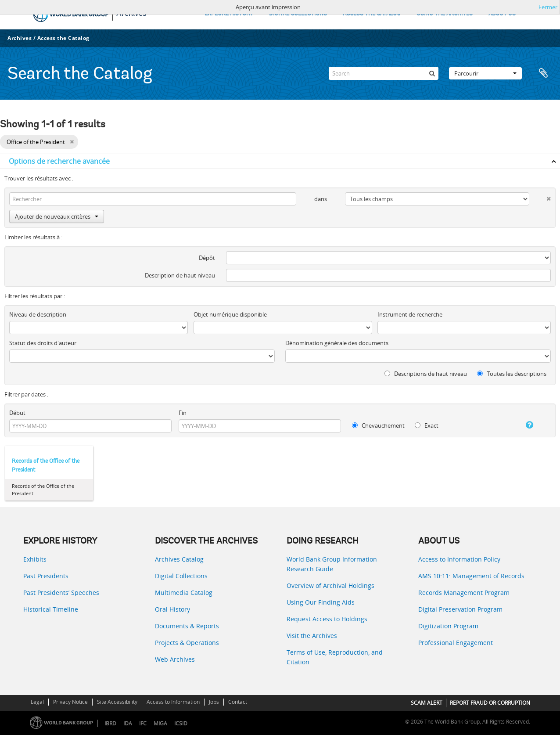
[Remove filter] (72, 142)
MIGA (160, 723)
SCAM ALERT (427, 703)
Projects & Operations (187, 643)
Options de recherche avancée (59, 161)
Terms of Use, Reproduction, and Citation (335, 657)
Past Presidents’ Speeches (61, 593)
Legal (37, 702)
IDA (128, 723)
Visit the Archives (312, 636)
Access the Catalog (63, 38)
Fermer (548, 7)
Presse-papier (543, 73)
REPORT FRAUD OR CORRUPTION (490, 703)
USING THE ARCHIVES (445, 14)
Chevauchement (378, 425)
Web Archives (175, 659)
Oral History (172, 609)
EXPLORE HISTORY (229, 14)
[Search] (384, 73)
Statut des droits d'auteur (43, 343)
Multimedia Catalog (184, 593)
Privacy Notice (70, 702)
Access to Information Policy (459, 559)
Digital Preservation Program (460, 609)
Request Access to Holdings (327, 619)
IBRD (110, 723)
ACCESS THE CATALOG (372, 14)
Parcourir (485, 73)
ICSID (181, 723)
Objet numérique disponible (230, 314)
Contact (238, 702)
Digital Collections (181, 576)
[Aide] (522, 425)
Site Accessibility (117, 702)
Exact (427, 425)
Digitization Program (448, 626)
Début (17, 413)
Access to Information (173, 702)
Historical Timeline (51, 609)
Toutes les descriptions (512, 374)
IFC (143, 723)
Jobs (214, 702)
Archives (20, 38)
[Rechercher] (432, 73)
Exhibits (35, 559)
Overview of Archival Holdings (330, 585)
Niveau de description (38, 314)
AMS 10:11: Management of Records (471, 576)
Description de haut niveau (180, 275)
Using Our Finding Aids (321, 602)
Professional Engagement (456, 643)
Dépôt (207, 258)
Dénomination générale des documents (337, 343)
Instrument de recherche (410, 314)
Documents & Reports (187, 626)
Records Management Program (464, 593)
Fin (183, 413)
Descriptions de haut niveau (426, 374)
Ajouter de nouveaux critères (57, 216)
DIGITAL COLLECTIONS (298, 14)
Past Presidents (46, 576)
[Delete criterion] (540, 197)
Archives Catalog (179, 559)
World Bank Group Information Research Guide (332, 564)
